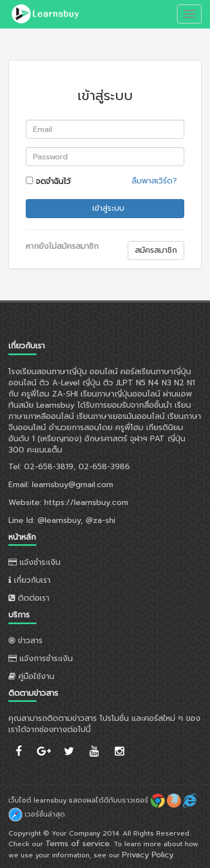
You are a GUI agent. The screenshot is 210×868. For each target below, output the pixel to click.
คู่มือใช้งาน (31, 676)
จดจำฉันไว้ (48, 181)
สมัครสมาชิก (156, 250)
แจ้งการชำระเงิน (41, 659)
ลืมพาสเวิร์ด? (154, 181)
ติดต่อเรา (29, 598)
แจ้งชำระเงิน (34, 562)
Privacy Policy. (149, 855)
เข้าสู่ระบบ (107, 208)
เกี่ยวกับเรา (29, 580)
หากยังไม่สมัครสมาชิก (62, 247)
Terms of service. (78, 844)
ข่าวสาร (25, 641)
